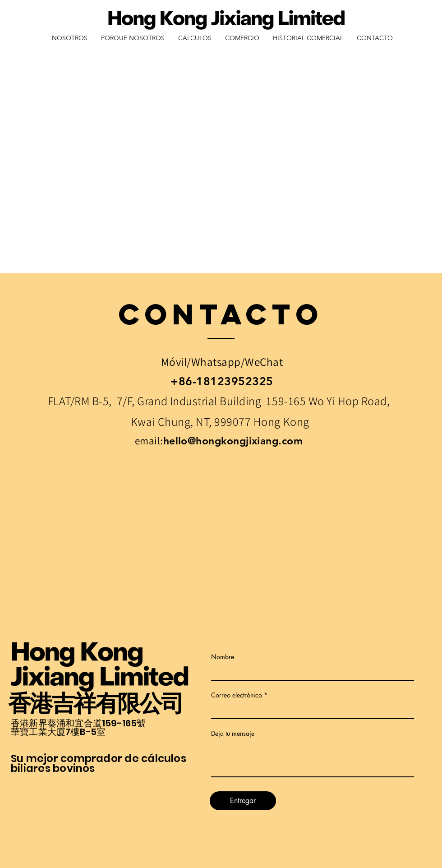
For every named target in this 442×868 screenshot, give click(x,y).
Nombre (223, 657)
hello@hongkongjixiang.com (233, 441)
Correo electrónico (237, 695)
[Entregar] (243, 801)
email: (149, 441)
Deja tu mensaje (233, 734)
